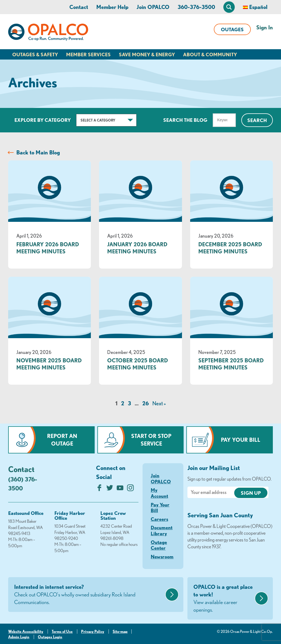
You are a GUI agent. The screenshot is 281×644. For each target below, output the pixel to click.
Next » (159, 403)
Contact (79, 7)
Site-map (120, 631)
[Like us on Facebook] (99, 489)
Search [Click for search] (257, 120)
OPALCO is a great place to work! (223, 599)
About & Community (210, 54)
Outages (232, 29)
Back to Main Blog (38, 152)
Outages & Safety (35, 54)
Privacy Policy (93, 631)
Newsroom (162, 556)
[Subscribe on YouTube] (120, 489)
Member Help (112, 7)
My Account (159, 493)
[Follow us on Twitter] (110, 489)
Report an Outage (62, 440)
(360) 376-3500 (23, 484)
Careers (159, 519)
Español (258, 7)
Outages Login (50, 637)
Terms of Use (62, 631)
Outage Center (159, 545)
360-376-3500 (196, 7)
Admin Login (19, 637)
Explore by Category (43, 120)
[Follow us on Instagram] (130, 489)
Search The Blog (185, 120)
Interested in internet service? (89, 595)
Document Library (162, 530)
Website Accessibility (26, 631)
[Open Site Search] (229, 7)
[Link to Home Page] (48, 33)
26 (146, 403)
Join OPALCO (153, 7)
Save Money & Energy (147, 54)
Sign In (265, 27)
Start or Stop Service (151, 440)
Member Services (88, 54)
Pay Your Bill (241, 440)
